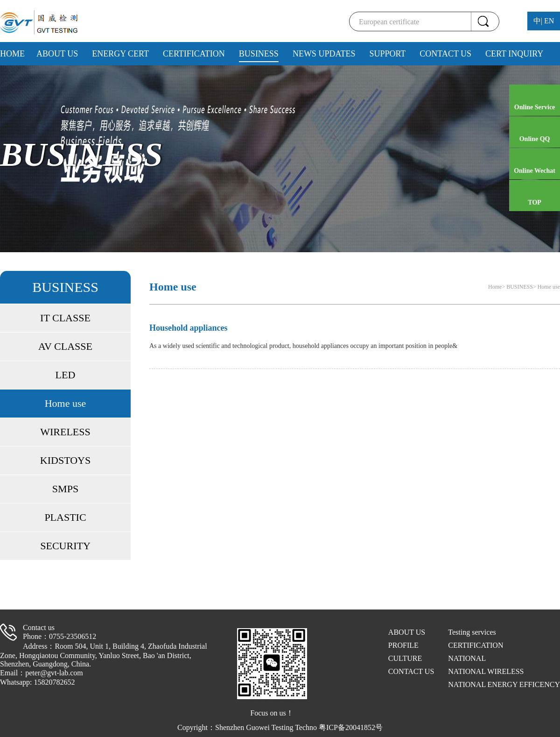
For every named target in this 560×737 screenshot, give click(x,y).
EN (549, 21)
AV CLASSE (65, 346)
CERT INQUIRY (514, 54)
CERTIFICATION (194, 54)
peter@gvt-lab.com (54, 673)
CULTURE (405, 658)
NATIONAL (467, 658)
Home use (66, 403)
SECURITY (65, 546)
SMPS (65, 489)
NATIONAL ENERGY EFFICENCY (504, 684)
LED (66, 375)
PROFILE (403, 645)
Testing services (472, 632)
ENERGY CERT (120, 54)
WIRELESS (65, 432)
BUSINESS (259, 54)
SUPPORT (387, 54)
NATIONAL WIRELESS (486, 671)
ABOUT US (57, 54)
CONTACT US (445, 54)
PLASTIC (65, 517)
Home (495, 287)
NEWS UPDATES (324, 54)
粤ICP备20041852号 (351, 727)
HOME (12, 54)
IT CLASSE (65, 318)
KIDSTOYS (65, 460)
